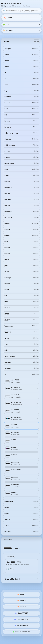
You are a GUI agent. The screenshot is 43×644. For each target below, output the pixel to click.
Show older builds (21, 579)
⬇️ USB (10, 569)
